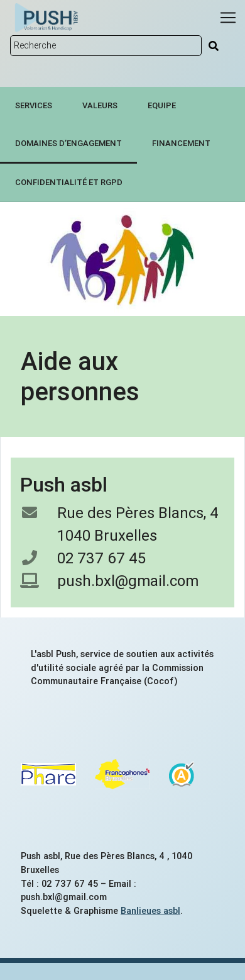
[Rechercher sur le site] (106, 46)
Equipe (162, 105)
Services (34, 105)
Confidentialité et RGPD (69, 182)
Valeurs (100, 105)
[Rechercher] (214, 46)
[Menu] (228, 18)
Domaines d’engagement (68, 143)
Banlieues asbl (150, 911)
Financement (181, 143)
